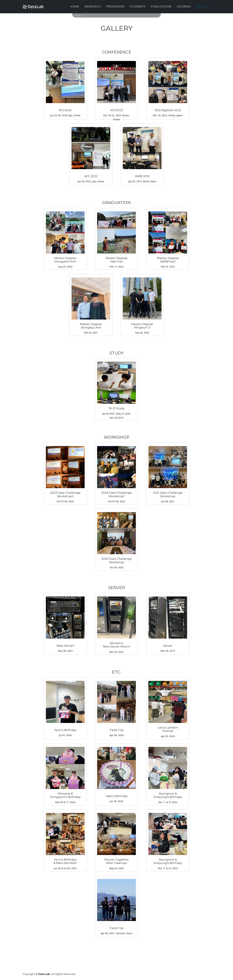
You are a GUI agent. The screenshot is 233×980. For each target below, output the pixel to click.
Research (93, 8)
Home (75, 8)
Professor (115, 8)
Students (138, 8)
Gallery (203, 8)
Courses (184, 8)
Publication (161, 8)
